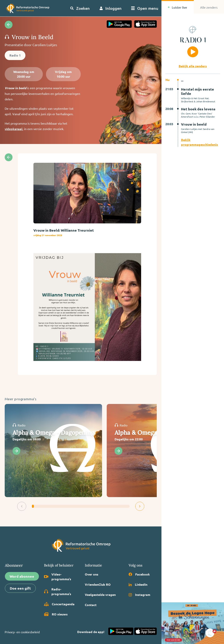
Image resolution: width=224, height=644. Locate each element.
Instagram (139, 595)
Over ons (92, 574)
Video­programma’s (58, 577)
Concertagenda (59, 604)
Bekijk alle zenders (193, 66)
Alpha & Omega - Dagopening (53, 433)
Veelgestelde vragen (100, 595)
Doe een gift (20, 588)
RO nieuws (56, 614)
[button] (22, 506)
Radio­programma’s (58, 591)
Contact (91, 605)
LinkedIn (138, 584)
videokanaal (14, 129)
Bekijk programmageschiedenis (199, 142)
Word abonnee (22, 576)
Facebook (139, 574)
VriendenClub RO (98, 584)
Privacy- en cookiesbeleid (22, 632)
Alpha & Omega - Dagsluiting (155, 433)
